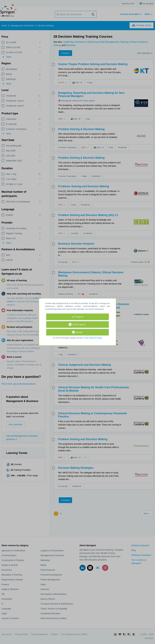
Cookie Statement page (92, 338)
